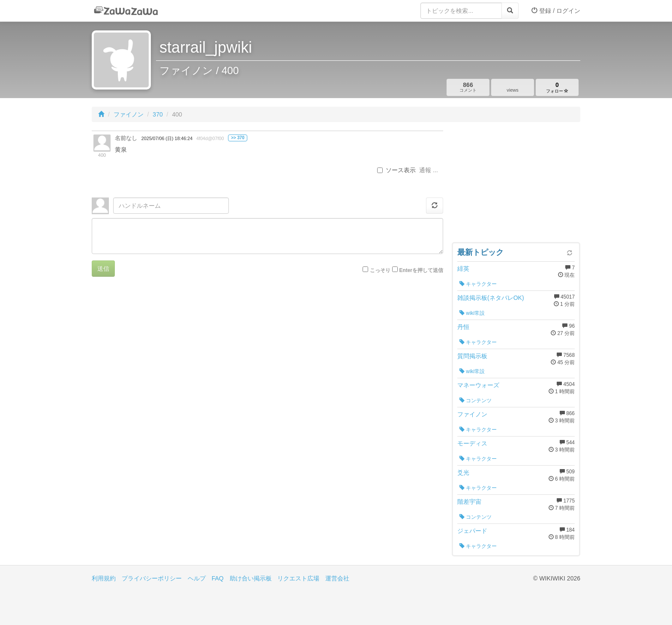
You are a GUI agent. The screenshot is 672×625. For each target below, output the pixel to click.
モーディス (472, 443)
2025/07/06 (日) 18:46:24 (167, 138)
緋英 (463, 269)
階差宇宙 (469, 502)
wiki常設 (472, 313)
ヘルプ (197, 578)
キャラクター (478, 284)
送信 (103, 269)
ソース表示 (396, 170)
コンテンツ (475, 401)
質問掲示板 (472, 356)
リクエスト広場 (298, 578)
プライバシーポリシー (152, 578)
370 (157, 114)
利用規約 (104, 578)
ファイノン (129, 114)
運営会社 (337, 578)
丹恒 (463, 327)
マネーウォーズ (478, 385)
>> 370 (238, 138)
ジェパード (472, 531)
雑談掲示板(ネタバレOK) (491, 298)
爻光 (463, 472)
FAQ (218, 578)
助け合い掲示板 (251, 578)
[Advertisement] (516, 184)
